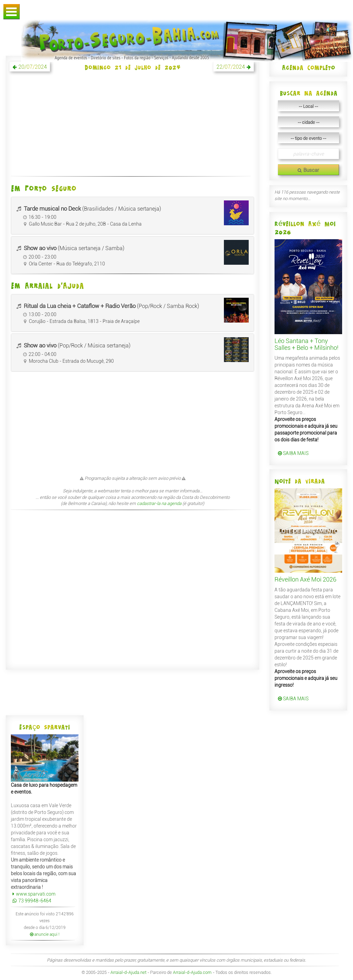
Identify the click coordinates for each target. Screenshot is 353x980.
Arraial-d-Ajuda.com (192, 972)
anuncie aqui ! (45, 934)
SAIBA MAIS (293, 453)
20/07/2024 (33, 67)
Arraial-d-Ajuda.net (128, 972)
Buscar (308, 170)
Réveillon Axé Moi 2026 (305, 579)
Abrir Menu (12, 12)
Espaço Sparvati (45, 727)
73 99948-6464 (31, 901)
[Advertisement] (133, 128)
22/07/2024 (231, 67)
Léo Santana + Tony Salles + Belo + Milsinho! (306, 344)
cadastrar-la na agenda (159, 503)
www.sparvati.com (33, 894)
